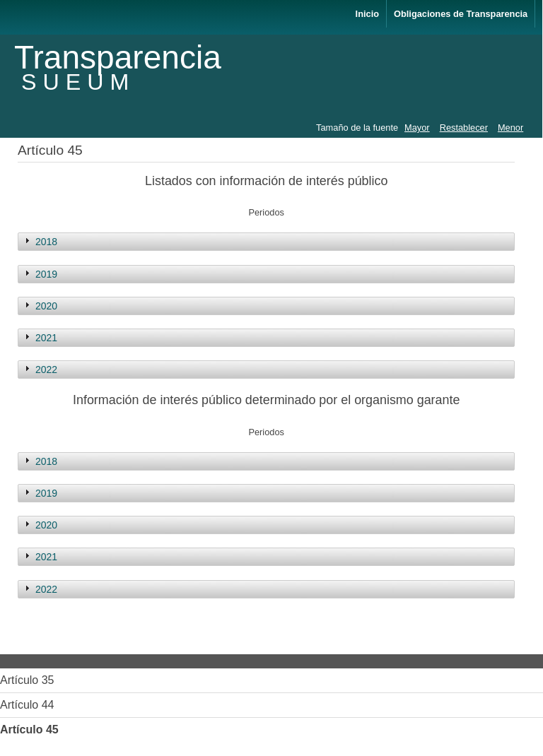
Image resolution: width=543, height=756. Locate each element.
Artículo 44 (27, 705)
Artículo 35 (27, 680)
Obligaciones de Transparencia (461, 14)
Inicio (367, 14)
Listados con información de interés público (266, 181)
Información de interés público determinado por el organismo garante (266, 400)
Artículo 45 (29, 730)
